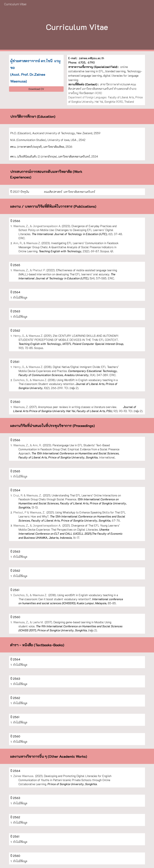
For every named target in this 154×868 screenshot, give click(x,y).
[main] (77, 26)
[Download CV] (36, 89)
